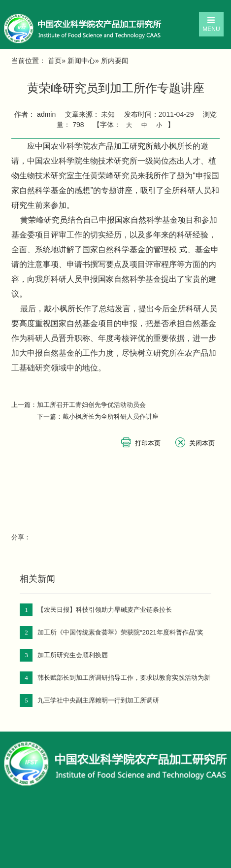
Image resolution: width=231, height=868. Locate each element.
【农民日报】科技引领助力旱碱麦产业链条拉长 (105, 610)
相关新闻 (37, 579)
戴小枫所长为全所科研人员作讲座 (111, 417)
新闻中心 (81, 61)
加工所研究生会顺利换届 (73, 655)
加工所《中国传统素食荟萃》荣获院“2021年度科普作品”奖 (120, 632)
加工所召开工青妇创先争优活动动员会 (91, 405)
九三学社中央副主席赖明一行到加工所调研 (98, 700)
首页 (55, 61)
